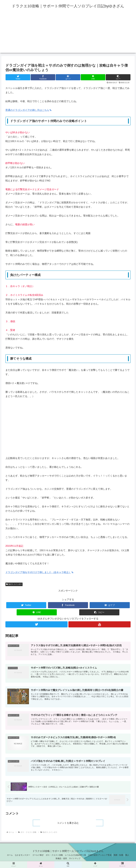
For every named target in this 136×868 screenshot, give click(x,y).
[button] (118, 77)
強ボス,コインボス (14, 584)
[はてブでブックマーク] (68, 77)
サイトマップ (75, 860)
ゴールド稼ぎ (37, 856)
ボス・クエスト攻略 (54, 856)
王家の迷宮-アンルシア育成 (101, 856)
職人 (129, 856)
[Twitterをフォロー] (36, 624)
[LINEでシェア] (93, 77)
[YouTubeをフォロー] (100, 624)
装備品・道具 (61, 860)
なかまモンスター (21, 856)
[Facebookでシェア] (43, 77)
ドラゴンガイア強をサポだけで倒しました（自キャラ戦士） (39, 572)
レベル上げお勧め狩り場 (76, 856)
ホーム (8, 856)
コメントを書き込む (68, 824)
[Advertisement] (68, 34)
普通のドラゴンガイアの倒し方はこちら (28, 110)
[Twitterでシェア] (18, 77)
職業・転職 (120, 856)
